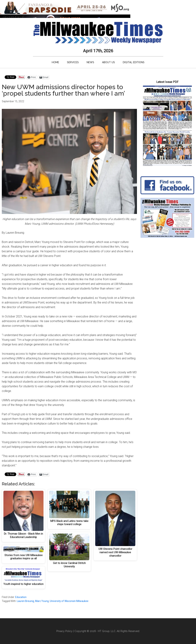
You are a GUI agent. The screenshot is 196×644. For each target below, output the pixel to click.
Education (21, 597)
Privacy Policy (64, 631)
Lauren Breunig (25, 601)
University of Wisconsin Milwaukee (69, 601)
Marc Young (42, 601)
